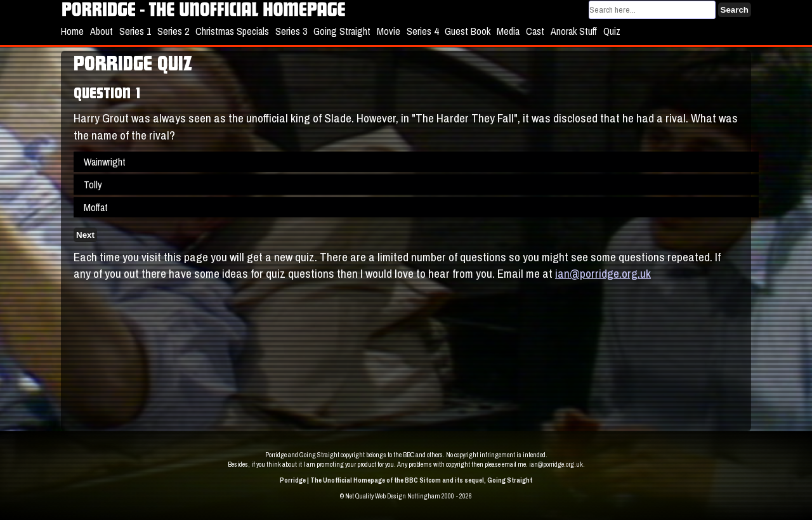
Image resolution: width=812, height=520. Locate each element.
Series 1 (135, 31)
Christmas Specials (232, 31)
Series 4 (422, 31)
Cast (535, 31)
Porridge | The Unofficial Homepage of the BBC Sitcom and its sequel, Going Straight (406, 480)
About (101, 31)
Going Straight (342, 31)
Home (72, 31)
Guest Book (468, 31)
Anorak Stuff (574, 31)
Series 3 (291, 31)
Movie (389, 31)
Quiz (612, 31)
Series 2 (173, 31)
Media (508, 31)
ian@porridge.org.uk (603, 273)
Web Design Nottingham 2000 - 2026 (423, 496)
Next (85, 235)
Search (735, 10)
